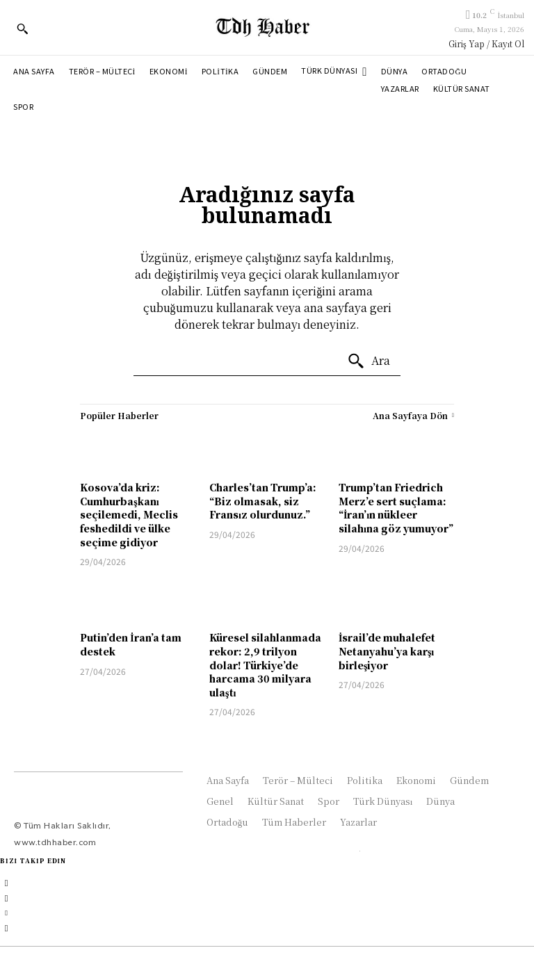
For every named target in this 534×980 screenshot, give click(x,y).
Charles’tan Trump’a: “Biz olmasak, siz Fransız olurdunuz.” (263, 501)
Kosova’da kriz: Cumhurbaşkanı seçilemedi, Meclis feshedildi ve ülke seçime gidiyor (129, 514)
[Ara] (369, 361)
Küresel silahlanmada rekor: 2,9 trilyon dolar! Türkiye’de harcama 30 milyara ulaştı (265, 664)
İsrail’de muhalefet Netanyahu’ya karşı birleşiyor (387, 651)
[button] (22, 28)
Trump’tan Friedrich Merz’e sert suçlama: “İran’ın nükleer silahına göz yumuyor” (396, 508)
